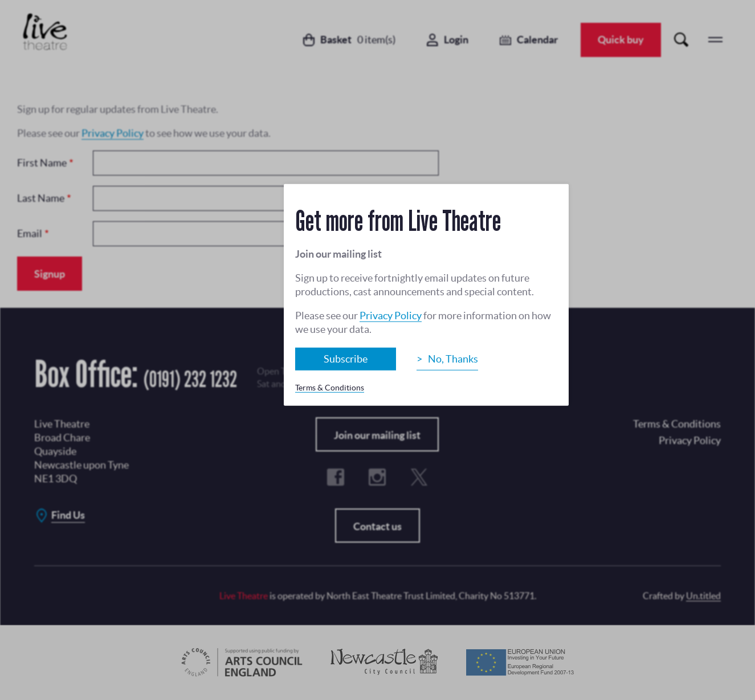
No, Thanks (453, 358)
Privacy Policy (391, 315)
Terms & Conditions (330, 387)
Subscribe (346, 358)
